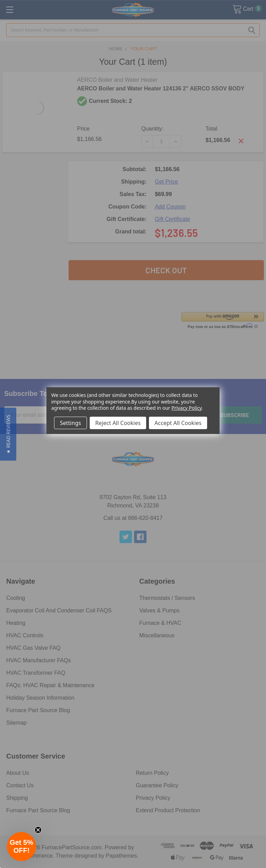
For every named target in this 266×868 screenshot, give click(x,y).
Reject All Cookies (118, 423)
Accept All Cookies (178, 423)
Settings (70, 423)
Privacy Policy (187, 408)
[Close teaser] (38, 830)
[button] (8, 434)
